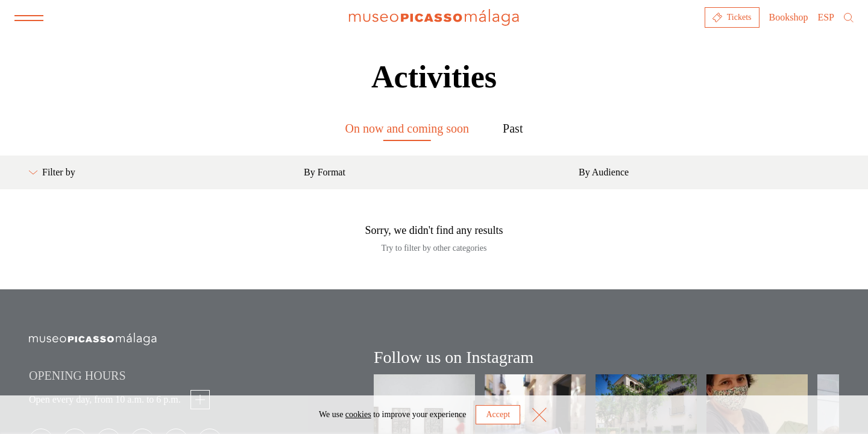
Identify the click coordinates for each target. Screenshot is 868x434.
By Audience (604, 172)
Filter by (52, 172)
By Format (325, 172)
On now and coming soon (407, 128)
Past (513, 128)
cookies (358, 414)
